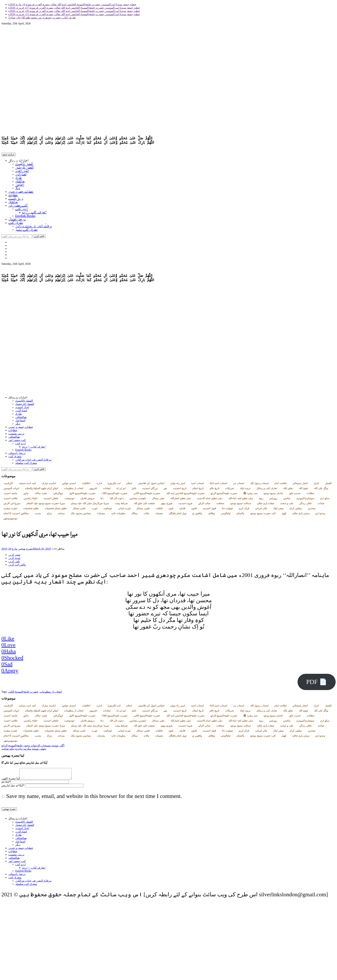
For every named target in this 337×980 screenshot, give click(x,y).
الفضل (328, 485)
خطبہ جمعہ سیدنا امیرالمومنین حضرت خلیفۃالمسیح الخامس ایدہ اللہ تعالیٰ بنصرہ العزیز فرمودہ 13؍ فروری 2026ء (74, 14)
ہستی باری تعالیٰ (301, 515)
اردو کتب (21, 210)
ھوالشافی (20, 182)
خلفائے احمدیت (51, 500)
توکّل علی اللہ (321, 490)
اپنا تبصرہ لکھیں (10, 782)
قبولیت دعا (227, 510)
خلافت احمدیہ (11, 500)
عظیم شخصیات (31, 510)
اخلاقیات (86, 485)
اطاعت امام (280, 485)
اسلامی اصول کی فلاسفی (151, 485)
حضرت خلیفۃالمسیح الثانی (147, 495)
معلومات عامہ (118, 515)
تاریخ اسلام (198, 490)
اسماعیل (20, 186)
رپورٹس (273, 500)
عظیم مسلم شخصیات (56, 510)
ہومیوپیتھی (10, 520)
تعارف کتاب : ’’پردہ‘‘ (34, 213)
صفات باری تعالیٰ (266, 505)
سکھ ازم (325, 500)
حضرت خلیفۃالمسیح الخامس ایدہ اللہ (185, 495)
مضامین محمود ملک (81, 515)
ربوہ (261, 500)
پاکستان (240, 515)
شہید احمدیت (185, 505)
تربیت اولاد (245, 490)
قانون (194, 510)
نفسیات (159, 515)
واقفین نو (197, 515)
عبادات (321, 505)
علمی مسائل (79, 510)
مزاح (49, 515)
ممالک (135, 515)
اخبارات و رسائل (18, 161)
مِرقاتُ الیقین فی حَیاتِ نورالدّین (33, 227)
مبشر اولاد (278, 510)
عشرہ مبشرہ (10, 510)
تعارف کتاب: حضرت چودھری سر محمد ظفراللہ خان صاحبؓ (42, 18)
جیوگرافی (58, 495)
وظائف (211, 515)
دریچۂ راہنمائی (17, 220)
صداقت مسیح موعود (241, 505)
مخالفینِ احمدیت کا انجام (16, 515)
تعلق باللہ (288, 490)
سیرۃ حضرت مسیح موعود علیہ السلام (46, 505)
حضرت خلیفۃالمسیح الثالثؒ (114, 495)
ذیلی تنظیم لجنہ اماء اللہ (241, 500)
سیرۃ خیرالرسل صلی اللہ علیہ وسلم (90, 505)
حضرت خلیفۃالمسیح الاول (82, 495)
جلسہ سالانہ (41, 495)
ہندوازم (320, 515)
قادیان (182, 510)
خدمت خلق (295, 495)
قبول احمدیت (209, 510)
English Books (25, 217)
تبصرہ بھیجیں (26, 550)
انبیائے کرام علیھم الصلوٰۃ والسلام (42, 490)
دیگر (18, 189)
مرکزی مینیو (9, 155)
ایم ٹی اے (121, 490)
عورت (95, 510)
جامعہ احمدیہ (10, 495)
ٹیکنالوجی (226, 515)
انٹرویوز (93, 490)
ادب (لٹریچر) (114, 485)
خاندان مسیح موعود (273, 495)
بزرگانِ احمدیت (150, 490)
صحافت (220, 505)
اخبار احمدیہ (22, 172)
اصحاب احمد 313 (218, 485)
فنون (171, 510)
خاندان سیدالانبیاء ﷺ (250, 495)
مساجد (61, 515)
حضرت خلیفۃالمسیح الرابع (224, 495)
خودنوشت (69, 500)
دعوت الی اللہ (117, 500)
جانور (26, 495)
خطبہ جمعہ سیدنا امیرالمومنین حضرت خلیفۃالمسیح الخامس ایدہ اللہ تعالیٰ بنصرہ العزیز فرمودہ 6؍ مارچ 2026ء (72, 4)
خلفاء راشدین (31, 500)
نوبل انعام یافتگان (178, 515)
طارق (18, 179)
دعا (102, 500)
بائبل (134, 490)
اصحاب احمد (197, 485)
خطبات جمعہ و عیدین (21, 193)
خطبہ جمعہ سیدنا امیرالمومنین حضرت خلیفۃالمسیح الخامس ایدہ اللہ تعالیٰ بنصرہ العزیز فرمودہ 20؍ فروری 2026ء (74, 11)
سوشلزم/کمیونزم (305, 500)
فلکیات (159, 510)
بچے (165, 490)
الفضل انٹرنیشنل (24, 168)
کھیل (284, 515)
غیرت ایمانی (124, 510)
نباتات (146, 515)
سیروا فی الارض (12, 505)
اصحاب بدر (239, 485)
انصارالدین (21, 175)
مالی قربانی (261, 510)
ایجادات (107, 490)
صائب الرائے (204, 505)
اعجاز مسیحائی (300, 485)
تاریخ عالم (214, 490)
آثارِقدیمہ (8, 485)
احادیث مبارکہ (49, 485)
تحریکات (230, 490)
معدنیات (101, 515)
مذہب (38, 515)
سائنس (287, 500)
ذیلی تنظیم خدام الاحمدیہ (210, 500)
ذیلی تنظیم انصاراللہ (181, 500)
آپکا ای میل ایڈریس (13, 789)
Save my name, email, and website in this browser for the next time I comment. (94, 799)
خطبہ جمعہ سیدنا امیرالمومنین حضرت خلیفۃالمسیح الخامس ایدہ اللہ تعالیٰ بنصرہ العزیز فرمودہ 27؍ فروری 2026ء (74, 8)
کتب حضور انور (18, 206)
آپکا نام (6, 785)
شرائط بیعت (121, 505)
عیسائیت (108, 510)
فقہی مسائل (143, 510)
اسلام (129, 485)
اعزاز (316, 485)
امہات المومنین (11, 490)
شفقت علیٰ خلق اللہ (144, 505)
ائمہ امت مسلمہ (27, 485)
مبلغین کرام (296, 510)
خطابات (13, 196)
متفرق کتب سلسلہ (26, 231)
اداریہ (99, 485)
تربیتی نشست (16, 199)
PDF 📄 (317, 683)
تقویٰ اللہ (303, 490)
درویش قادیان (87, 500)
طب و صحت (287, 505)
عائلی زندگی (305, 505)
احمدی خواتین (69, 485)
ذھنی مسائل (158, 500)
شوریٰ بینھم (167, 505)
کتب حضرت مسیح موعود (263, 515)
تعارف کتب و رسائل (267, 490)
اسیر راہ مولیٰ (178, 485)
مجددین (312, 510)
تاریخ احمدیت (180, 490)
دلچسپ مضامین (138, 500)
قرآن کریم (244, 510)
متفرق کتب (16, 224)
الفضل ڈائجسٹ (24, 165)
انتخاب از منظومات (74, 490)
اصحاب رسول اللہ (259, 485)
